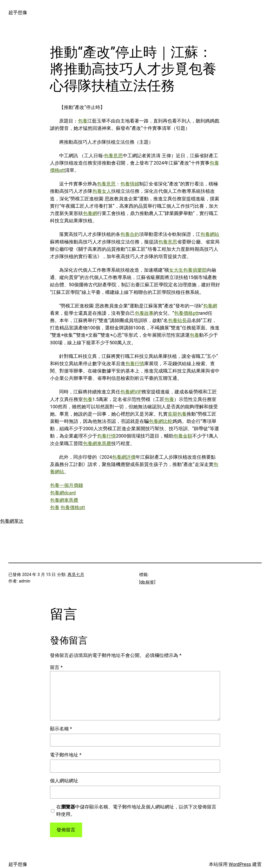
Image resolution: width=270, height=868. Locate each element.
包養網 (90, 213)
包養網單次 (12, 521)
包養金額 (183, 436)
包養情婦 (130, 184)
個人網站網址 (64, 781)
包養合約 (130, 234)
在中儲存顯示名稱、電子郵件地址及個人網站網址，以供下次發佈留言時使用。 (136, 811)
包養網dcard (63, 493)
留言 (56, 667)
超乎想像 (18, 13)
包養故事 (144, 313)
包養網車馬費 (97, 444)
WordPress (240, 864)
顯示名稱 (61, 729)
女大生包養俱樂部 (188, 270)
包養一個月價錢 (66, 485)
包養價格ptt (186, 313)
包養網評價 (124, 457)
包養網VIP (131, 392)
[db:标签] (147, 582)
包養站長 (177, 321)
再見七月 (76, 575)
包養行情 (135, 364)
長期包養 (177, 414)
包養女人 (102, 191)
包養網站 (210, 234)
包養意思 (113, 156)
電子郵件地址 (66, 755)
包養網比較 (161, 421)
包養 (83, 121)
